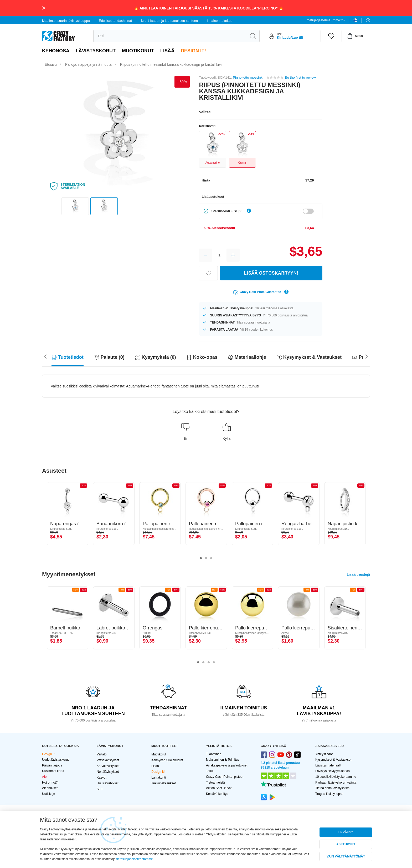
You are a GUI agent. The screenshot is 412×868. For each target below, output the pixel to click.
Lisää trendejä (358, 574)
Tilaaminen (214, 754)
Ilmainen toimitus (220, 21)
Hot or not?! (50, 783)
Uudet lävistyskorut (55, 760)
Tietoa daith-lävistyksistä (332, 788)
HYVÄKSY (346, 832)
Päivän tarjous (52, 765)
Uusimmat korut (53, 771)
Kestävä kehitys (217, 794)
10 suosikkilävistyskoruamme (336, 777)
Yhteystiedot (324, 754)
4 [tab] (214, 663)
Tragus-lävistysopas (329, 794)
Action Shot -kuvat (219, 788)
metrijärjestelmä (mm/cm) (326, 20)
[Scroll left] (367, 356)
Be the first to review (300, 77)
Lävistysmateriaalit (328, 765)
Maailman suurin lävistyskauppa (66, 21)
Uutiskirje (48, 794)
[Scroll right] (45, 356)
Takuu (210, 771)
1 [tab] (201, 558)
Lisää (167, 51)
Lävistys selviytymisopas (333, 771)
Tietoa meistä (215, 783)
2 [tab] (206, 558)
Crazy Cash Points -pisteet (225, 777)
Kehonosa (56, 51)
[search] (170, 36)
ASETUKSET (346, 844)
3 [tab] (211, 558)
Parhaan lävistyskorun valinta (336, 783)
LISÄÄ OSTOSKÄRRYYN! (271, 273)
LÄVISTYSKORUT (96, 51)
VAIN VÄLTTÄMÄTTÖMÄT (346, 856)
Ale (44, 777)
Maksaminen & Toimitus (223, 760)
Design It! (193, 51)
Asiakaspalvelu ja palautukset (227, 765)
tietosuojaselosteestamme (135, 859)
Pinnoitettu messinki (248, 77)
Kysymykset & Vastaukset (333, 760)
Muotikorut (138, 51)
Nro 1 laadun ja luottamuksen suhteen (170, 21)
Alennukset (50, 788)
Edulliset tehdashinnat (115, 21)
